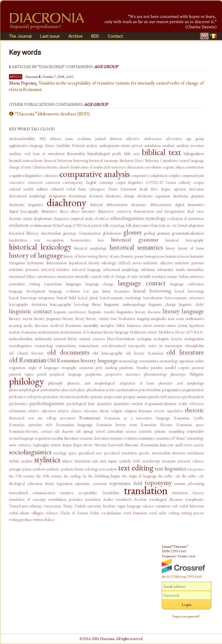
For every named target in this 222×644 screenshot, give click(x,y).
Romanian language (74, 424)
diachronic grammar (188, 196)
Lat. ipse (91, 291)
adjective (133, 139)
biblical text (162, 152)
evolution (19, 225)
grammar (163, 233)
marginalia (158, 319)
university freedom (101, 506)
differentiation (161, 205)
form (155, 225)
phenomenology (155, 374)
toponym (65, 483)
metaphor (107, 325)
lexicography (61, 304)
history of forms (191, 248)
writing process (192, 513)
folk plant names (138, 225)
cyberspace (97, 189)
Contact (115, 36)
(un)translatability (22, 139)
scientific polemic (153, 431)
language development (27, 291)
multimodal (43, 339)
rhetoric (194, 410)
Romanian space (190, 425)
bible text (132, 154)
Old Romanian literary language (82, 360)
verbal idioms (19, 513)
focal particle (93, 225)
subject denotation (76, 461)
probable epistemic (90, 397)
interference (47, 276)
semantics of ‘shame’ (171, 438)
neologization (194, 339)
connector (53, 182)
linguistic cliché (191, 304)
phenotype (178, 374)
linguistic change (162, 304)
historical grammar (135, 240)
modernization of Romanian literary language (94, 332)
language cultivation (187, 284)
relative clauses (70, 411)
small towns (184, 445)
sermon (56, 445)
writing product (20, 520)
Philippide (197, 374)
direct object (69, 211)
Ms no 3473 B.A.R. (189, 332)
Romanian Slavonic (157, 425)
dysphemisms (43, 218)
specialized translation (120, 453)
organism (17, 367)
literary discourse (148, 312)
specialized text (90, 453)
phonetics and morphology (181, 383)
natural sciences (92, 339)
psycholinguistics (47, 403)
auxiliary (169, 145)
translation (146, 490)
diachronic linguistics (26, 205)
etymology (155, 218)
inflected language (86, 270)
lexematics (122, 291)
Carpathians (169, 160)
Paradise (142, 368)
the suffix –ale (169, 476)
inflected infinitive (55, 270)
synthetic (53, 469)
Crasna (171, 182)
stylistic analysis (21, 461)
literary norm (21, 318)
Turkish (80, 506)
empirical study (82, 218)
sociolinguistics (30, 452)
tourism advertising (189, 484)
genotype (70, 233)
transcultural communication (32, 493)
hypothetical (78, 263)
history (171, 248)
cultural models (21, 189)
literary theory (74, 319)
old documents (68, 352)
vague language (129, 506)
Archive (75, 36)
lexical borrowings (189, 291)
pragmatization (193, 390)
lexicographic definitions (28, 304)
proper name (113, 397)
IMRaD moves (130, 263)
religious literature (138, 411)
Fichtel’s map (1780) (67, 225)
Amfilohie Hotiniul (70, 145)
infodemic (148, 270)
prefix (38, 397)
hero (101, 240)
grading (149, 233)
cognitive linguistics (26, 175)
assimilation (153, 145)
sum (95, 461)
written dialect (43, 520)
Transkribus (111, 493)
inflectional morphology (121, 270)
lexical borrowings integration (32, 298)
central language (191, 160)
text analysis (109, 469)
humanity (197, 256)
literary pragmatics (48, 319)
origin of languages (43, 368)
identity (94, 263)
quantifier (104, 404)
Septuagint (41, 445)
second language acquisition (30, 438)
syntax (27, 469)
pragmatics (172, 389)
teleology (92, 469)
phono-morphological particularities (35, 390)
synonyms (169, 461)
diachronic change (120, 196)
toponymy (158, 482)
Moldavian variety (143, 332)
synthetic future (72, 469)
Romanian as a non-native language (137, 418)
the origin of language (139, 476)
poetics (111, 390)
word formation (135, 513)
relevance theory (96, 411)
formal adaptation (191, 225)
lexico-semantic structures (184, 298)
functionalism (51, 233)
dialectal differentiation (109, 205)
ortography (69, 368)
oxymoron (86, 368)
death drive (149, 189)
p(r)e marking (106, 368)
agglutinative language (26, 145)
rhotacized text (21, 418)
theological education (26, 484)
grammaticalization (188, 233)
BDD (95, 36)
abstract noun (62, 139)
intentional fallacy (22, 276)
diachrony (66, 202)
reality (183, 404)
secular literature (65, 438)
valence (148, 506)
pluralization (96, 390)
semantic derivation (95, 438)
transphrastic (195, 499)
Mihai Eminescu (129, 325)
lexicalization (153, 298)
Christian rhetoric (45, 167)
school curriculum (110, 431)
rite (40, 418)
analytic (92, 145)
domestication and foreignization (159, 211)
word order (158, 513)
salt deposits (64, 431)
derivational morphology (27, 196)
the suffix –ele (193, 476)
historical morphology (90, 248)
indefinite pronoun (189, 263)
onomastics (149, 361)
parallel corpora (177, 368)
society (199, 445)
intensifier (195, 269)
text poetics (195, 469)
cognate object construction (183, 167)
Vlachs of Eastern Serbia (80, 513)
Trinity (68, 506)
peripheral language (66, 374)
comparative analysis (95, 173)
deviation (96, 196)
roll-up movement (61, 418)
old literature (185, 352)
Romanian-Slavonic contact (31, 431)
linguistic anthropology (125, 304)
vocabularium (111, 513)
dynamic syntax (21, 218)
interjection (65, 276)
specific (144, 453)
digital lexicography (24, 211)
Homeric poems (132, 256)
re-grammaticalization (161, 404)
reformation (17, 411)
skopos (67, 445)
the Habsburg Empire (104, 476)
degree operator (173, 189)
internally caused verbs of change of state (106, 276)
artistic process (132, 145)
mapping (143, 319)
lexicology (82, 304)
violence (52, 513)
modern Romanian (23, 332)
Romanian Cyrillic (189, 418)
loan (114, 319)
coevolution (153, 167)
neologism (144, 339)
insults (180, 270)
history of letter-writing (81, 256)
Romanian (90, 418)
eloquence (61, 218)
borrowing (81, 160)
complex (174, 175)
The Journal (20, 36)
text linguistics (170, 469)
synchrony (151, 461)
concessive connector (26, 182)
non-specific (137, 346)
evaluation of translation (186, 218)
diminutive (49, 211)
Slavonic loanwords (109, 445)
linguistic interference (70, 312)
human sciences (177, 256)
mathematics (195, 319)
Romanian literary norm (117, 425)
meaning (15, 325)
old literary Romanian (145, 353)
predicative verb (21, 397)
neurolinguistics (20, 346)
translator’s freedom (131, 499)
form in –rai (168, 225)
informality (166, 270)
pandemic (127, 368)
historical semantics (136, 247)
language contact (142, 283)
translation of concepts (27, 499)
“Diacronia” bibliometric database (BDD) (52, 114)
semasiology (195, 438)
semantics (147, 438)
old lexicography (108, 353)
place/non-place (74, 390)
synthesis (39, 469)
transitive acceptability (79, 493)
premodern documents (59, 397)
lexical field (66, 297)
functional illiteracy (24, 233)
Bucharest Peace (131, 160)
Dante (113, 189)
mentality (91, 325)
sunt (103, 461)
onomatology (169, 361)
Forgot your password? (186, 616)
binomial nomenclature (26, 160)
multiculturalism (21, 339)
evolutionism (41, 225)
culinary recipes (191, 182)
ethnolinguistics (127, 218)
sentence (25, 445)
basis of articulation (49, 154)
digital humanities (189, 205)
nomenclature (89, 346)
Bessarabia (76, 153)
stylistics (47, 459)
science (131, 431)
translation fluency (188, 493)
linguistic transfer (102, 312)
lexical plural (88, 298)
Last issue (50, 36)
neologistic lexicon (168, 339)
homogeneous (155, 256)
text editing (136, 467)
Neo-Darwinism (121, 338)
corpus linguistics (129, 182)
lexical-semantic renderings (120, 298)
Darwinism (128, 189)
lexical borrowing (152, 291)
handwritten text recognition (36, 240)
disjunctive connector (114, 211)
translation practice (65, 499)
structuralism (161, 453)
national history (66, 339)
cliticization (135, 167)
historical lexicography (185, 240)
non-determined (114, 346)
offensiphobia (194, 346)
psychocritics (18, 404)
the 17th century (22, 476)
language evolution (64, 291)
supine (113, 461)
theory (50, 484)
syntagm (15, 469)
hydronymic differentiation (47, 263)
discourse (88, 211)
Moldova (166, 332)
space (73, 453)
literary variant (97, 319)
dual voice (195, 211)
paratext (198, 368)
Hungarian (17, 263)
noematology (44, 346)
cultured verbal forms (68, 189)
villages (37, 513)
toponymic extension (91, 484)
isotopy (172, 276)
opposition (186, 361)
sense (13, 445)
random (137, 404)
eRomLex (102, 218)
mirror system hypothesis (186, 325)
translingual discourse (166, 499)
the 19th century (49, 476)
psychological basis (81, 404)
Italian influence (191, 276)
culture (42, 189)
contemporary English (80, 182)
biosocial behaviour (58, 160)
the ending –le (75, 476)
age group (195, 139)
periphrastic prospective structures (113, 374)
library (97, 304)
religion (117, 411)
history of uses (109, 256)
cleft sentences (114, 167)
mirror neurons (154, 325)
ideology (109, 263)
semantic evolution (124, 438)
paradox (157, 368)
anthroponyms (109, 145)
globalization (112, 233)
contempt (106, 182)
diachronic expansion (154, 196)
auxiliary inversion (190, 145)
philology (26, 381)
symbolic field (129, 461)
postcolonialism (150, 390)
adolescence (153, 139)
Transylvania (18, 506)
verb (174, 506)
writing (174, 513)
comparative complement (149, 175)
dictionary (139, 205)
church (64, 167)
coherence (51, 175)
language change (100, 284)
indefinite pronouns (24, 270)
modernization (49, 332)
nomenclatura (66, 346)
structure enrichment (188, 453)
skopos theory (83, 445)
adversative (174, 139)
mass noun (176, 319)
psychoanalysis (193, 397)
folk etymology (114, 225)
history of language (36, 255)
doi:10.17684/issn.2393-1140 (182, 577)
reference (197, 404)
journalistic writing (24, 284)
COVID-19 (154, 182)
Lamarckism (53, 284)
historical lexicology (40, 247)
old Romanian (28, 360)
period (42, 374)
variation (162, 506)
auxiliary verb (20, 154)
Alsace (50, 145)
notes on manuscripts (165, 346)
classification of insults (86, 167)
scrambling (176, 431)
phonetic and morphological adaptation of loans (111, 383)
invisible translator (153, 276)
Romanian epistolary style (31, 425)
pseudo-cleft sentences (165, 397)
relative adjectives (42, 411)
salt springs (84, 431)
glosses (132, 232)
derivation (196, 189)
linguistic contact (30, 311)
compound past (193, 175)
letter (107, 291)
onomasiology (128, 361)
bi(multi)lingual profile (105, 154)
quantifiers (122, 404)
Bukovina (152, 160)
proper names (135, 396)
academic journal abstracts (100, 139)
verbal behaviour (191, 506)
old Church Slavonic (26, 353)
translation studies (99, 499)
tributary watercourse (45, 506)
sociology (60, 453)
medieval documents (66, 325)
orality (199, 361)
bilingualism (194, 153)
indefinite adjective (158, 263)
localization (127, 319)
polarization (128, 389)
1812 (43, 139)
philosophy (55, 383)
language (74, 284)
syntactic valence (191, 461)
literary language (183, 311)
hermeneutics (81, 240)
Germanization (90, 233)
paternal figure (21, 374)
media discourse (36, 325)
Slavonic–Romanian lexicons (149, 445)
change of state (20, 167)
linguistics (125, 312)
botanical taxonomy (104, 160)
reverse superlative (168, 411)
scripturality (195, 431)
